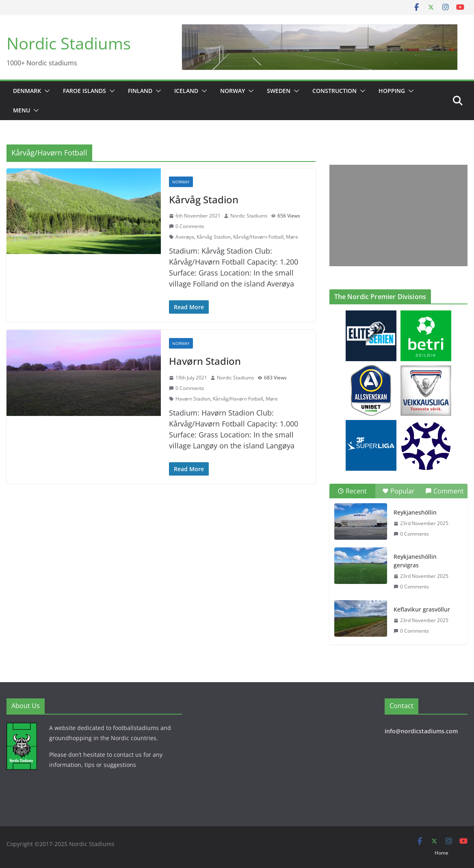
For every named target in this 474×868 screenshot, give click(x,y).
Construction (334, 91)
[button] (45, 91)
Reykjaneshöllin (415, 512)
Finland (140, 91)
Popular (398, 491)
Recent (352, 491)
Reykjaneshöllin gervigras (415, 561)
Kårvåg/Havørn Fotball (258, 237)
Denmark (27, 91)
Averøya (185, 237)
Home (442, 853)
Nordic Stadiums (69, 43)
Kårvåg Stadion (204, 199)
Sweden (279, 91)
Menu (22, 110)
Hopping (392, 91)
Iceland (186, 91)
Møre (292, 237)
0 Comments (187, 226)
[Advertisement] (396, 215)
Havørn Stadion (205, 361)
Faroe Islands (84, 91)
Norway (233, 91)
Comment (445, 491)
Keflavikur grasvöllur (422, 609)
